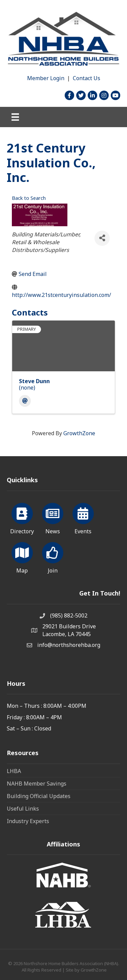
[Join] (53, 557)
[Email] (25, 401)
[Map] (22, 557)
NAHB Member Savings (37, 784)
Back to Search (29, 198)
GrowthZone (79, 433)
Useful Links (23, 809)
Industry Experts (28, 821)
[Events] (83, 517)
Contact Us (87, 78)
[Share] (102, 238)
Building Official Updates (39, 796)
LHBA (14, 771)
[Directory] (22, 517)
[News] (53, 517)
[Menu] (15, 117)
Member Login (46, 78)
